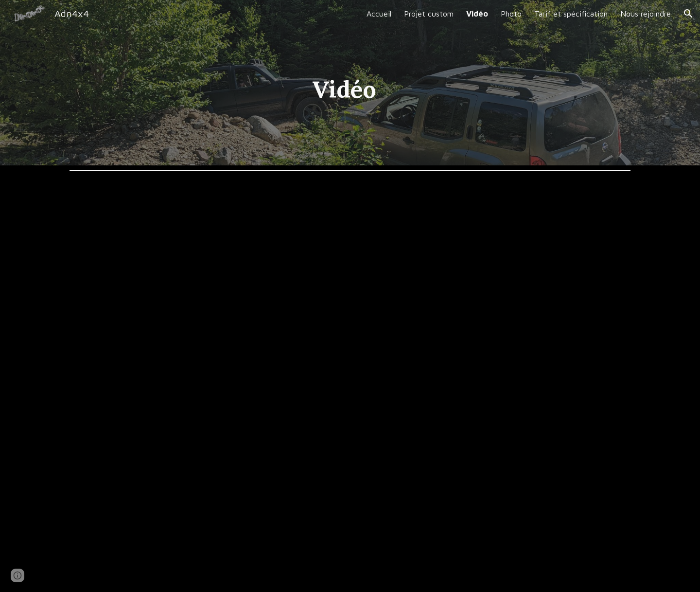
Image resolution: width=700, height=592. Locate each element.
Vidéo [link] (477, 14)
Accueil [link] (379, 14)
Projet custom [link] (429, 14)
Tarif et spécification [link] (571, 14)
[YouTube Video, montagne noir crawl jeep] (206, 488)
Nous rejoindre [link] (646, 14)
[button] (688, 14)
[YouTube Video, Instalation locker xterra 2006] (206, 279)
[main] (326, 83)
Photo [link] (511, 14)
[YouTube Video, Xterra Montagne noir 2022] (494, 279)
